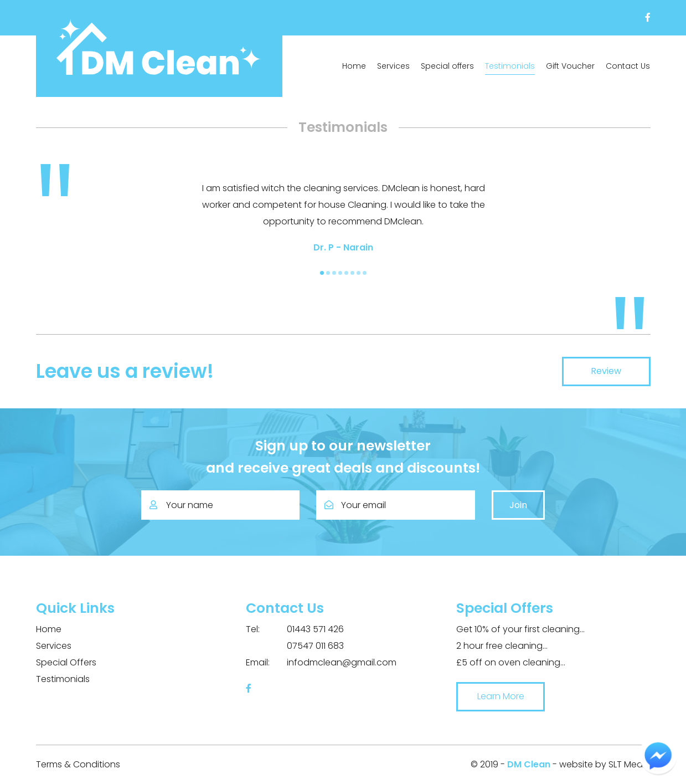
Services (393, 66)
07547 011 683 (295, 646)
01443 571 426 (295, 629)
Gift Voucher (570, 66)
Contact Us (628, 66)
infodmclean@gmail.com (321, 663)
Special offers (447, 66)
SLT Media (630, 764)
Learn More (501, 696)
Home (354, 66)
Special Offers (66, 662)
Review (606, 371)
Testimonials (510, 66)
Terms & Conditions (78, 764)
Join (518, 505)
